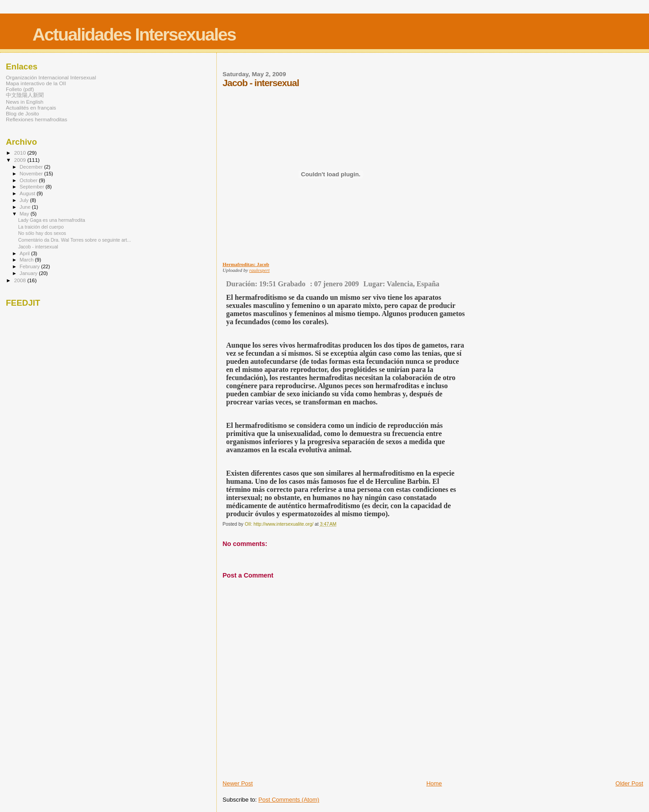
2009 (21, 160)
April (25, 253)
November (32, 174)
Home (434, 783)
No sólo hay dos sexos (42, 233)
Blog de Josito (23, 113)
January (30, 273)
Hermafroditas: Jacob (246, 264)
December (32, 167)
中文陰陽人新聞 (25, 95)
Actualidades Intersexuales (134, 34)
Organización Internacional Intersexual (51, 77)
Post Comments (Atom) (289, 800)
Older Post (629, 783)
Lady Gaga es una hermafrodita (52, 220)
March (27, 260)
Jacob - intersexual (38, 247)
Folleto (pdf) (20, 89)
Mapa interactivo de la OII (36, 83)
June (26, 207)
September (33, 187)
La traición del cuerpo (41, 227)
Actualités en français (31, 108)
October (30, 180)
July (25, 200)
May (25, 214)
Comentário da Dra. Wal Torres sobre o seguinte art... (74, 240)
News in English (25, 102)
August (28, 193)
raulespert (259, 270)
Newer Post (238, 783)
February (31, 266)
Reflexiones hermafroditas (37, 119)
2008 (21, 280)
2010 (21, 153)
